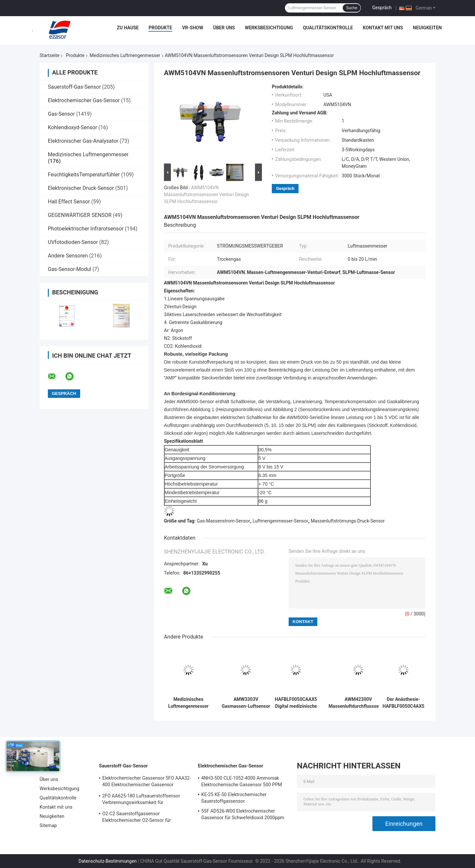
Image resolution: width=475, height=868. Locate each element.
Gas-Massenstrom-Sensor (224, 521)
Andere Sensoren (68, 256)
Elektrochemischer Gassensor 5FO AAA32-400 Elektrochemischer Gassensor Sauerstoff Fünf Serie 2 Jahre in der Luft (147, 782)
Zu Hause (128, 28)
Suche (352, 8)
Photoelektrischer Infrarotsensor (86, 229)
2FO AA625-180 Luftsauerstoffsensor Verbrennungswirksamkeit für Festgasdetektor (141, 800)
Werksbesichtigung (269, 28)
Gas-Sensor (61, 114)
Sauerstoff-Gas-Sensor (74, 87)
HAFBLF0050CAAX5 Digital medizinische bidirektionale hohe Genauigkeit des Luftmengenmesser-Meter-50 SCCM (296, 703)
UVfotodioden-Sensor (73, 242)
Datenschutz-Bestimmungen (108, 861)
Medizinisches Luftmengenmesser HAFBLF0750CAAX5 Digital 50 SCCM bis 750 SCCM (188, 703)
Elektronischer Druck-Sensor (81, 188)
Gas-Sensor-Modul (69, 269)
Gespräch (382, 8)
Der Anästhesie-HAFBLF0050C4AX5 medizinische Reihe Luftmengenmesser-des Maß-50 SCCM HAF (403, 703)
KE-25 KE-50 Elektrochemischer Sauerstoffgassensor (234, 798)
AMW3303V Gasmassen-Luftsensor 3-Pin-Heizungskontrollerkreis (246, 703)
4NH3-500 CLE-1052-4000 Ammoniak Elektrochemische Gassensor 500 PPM (242, 781)
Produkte (160, 28)
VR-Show (193, 28)
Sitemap (48, 825)
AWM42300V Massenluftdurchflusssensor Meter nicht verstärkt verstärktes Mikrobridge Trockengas (358, 703)
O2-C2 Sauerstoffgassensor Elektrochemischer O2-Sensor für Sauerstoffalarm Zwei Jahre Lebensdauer (145, 818)
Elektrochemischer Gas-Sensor (84, 100)
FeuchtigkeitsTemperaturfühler (84, 175)
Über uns (224, 28)
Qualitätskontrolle (328, 28)
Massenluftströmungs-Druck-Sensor (348, 521)
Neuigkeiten (427, 28)
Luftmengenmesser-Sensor (280, 521)
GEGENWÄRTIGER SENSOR (80, 215)
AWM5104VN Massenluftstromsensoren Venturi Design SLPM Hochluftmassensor (206, 195)
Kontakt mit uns (383, 28)
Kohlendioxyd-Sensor (72, 127)
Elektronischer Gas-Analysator (83, 141)
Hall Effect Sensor (69, 202)
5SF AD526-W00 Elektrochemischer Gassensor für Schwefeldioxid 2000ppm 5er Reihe (243, 815)
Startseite (49, 55)
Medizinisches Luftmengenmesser (125, 55)
